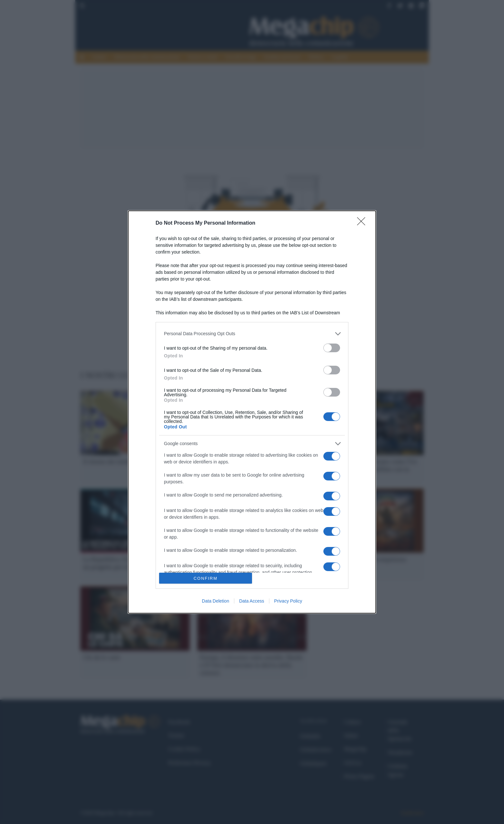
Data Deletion (216, 601)
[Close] (363, 223)
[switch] (332, 348)
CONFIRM (206, 578)
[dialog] (252, 412)
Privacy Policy (288, 601)
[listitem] (252, 334)
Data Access (252, 601)
